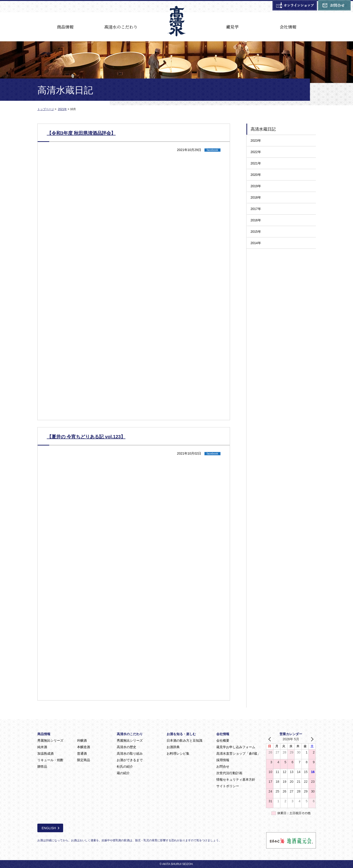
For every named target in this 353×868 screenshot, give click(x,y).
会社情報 (288, 27)
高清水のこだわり (121, 27)
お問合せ (223, 766)
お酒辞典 (173, 747)
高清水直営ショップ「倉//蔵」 (238, 753)
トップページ (46, 109)
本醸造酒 (84, 747)
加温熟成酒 (45, 753)
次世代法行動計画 (229, 773)
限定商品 (84, 760)
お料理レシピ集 (178, 753)
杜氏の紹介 (125, 766)
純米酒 (42, 747)
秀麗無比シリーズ (50, 740)
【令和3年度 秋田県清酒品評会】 (81, 133)
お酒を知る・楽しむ (181, 734)
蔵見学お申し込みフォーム (236, 747)
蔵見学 (232, 27)
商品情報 (65, 27)
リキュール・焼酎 (50, 760)
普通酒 (82, 753)
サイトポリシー (228, 786)
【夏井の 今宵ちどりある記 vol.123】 (86, 437)
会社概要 (223, 740)
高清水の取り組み (130, 753)
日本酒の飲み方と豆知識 (185, 740)
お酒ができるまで (130, 760)
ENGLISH (49, 828)
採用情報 (223, 760)
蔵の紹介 (123, 773)
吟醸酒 (82, 740)
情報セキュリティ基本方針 (236, 780)
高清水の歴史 (126, 747)
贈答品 (42, 766)
